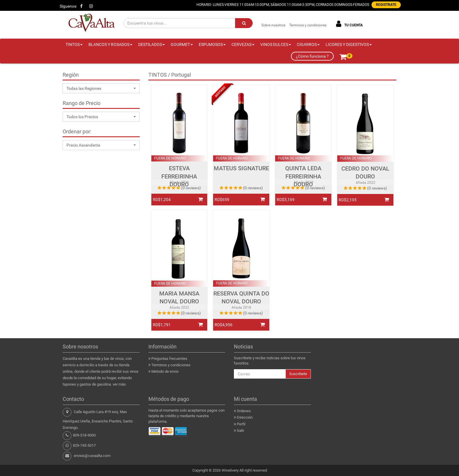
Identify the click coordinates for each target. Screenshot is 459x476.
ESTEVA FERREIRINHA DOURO (179, 176)
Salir (240, 431)
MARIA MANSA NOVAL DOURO (179, 298)
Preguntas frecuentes (169, 359)
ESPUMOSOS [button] (212, 44)
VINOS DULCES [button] (276, 44)
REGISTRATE (386, 5)
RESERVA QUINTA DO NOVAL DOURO (241, 298)
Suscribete (298, 374)
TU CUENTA (348, 24)
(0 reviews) (191, 188)
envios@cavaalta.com (92, 456)
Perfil (241, 424)
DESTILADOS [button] (151, 44)
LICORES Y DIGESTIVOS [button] (349, 44)
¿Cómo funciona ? (312, 56)
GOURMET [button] (182, 44)
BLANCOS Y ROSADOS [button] (110, 44)
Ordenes (244, 411)
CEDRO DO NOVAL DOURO (365, 173)
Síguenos (68, 6)
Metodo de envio (165, 371)
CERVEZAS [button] (243, 44)
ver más (119, 384)
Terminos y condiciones (308, 25)
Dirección (245, 417)
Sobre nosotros (273, 25)
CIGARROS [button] (308, 44)
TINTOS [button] (74, 44)
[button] (101, 88)
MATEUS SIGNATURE (241, 168)
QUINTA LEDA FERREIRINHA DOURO (303, 176)
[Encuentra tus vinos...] (180, 23)
